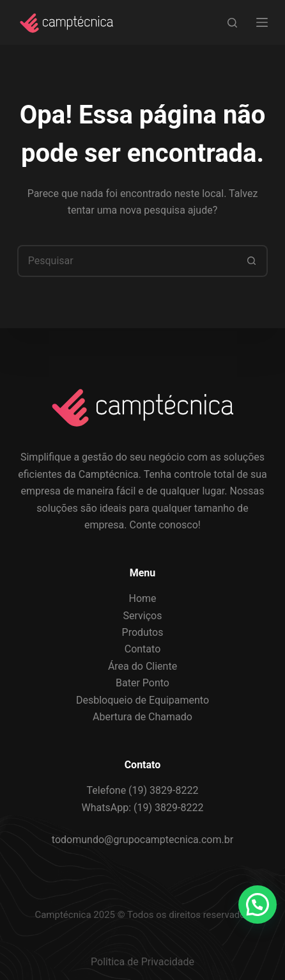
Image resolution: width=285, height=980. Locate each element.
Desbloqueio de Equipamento (142, 700)
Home (142, 598)
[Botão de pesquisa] (252, 261)
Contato (143, 649)
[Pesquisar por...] (127, 261)
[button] (258, 905)
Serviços (143, 616)
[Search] (232, 23)
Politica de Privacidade (142, 962)
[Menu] (262, 22)
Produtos (143, 632)
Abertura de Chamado (142, 717)
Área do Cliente (142, 666)
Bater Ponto (142, 683)
